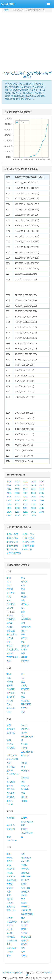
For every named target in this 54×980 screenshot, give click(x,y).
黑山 (23, 693)
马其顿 (10, 701)
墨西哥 (10, 771)
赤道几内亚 (26, 937)
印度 (23, 608)
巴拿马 (10, 801)
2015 (42, 485)
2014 (9, 489)
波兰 (23, 682)
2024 (9, 482)
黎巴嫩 (10, 623)
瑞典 (23, 712)
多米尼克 (11, 748)
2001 (33, 497)
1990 (42, 504)
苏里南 (10, 786)
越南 (23, 593)
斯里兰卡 (25, 604)
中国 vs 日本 (28, 534)
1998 (17, 501)
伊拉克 (10, 653)
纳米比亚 (25, 861)
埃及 (23, 854)
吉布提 (10, 884)
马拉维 (10, 952)
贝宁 (9, 892)
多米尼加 (11, 782)
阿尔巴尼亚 (26, 704)
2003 (17, 497)
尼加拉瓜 (11, 733)
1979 (9, 516)
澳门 (9, 582)
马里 (23, 952)
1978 (17, 516)
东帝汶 (24, 638)
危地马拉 (25, 789)
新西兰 (24, 818)
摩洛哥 (10, 899)
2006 (33, 493)
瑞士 (23, 674)
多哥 (9, 895)
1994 (9, 504)
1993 (17, 504)
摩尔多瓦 (25, 701)
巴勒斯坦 (11, 619)
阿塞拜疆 (25, 646)
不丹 (23, 634)
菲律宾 (10, 589)
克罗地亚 (11, 693)
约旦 (23, 616)
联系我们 (20, 973)
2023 (17, 482)
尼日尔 (10, 861)
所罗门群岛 (12, 840)
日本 (9, 585)
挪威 (23, 697)
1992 (25, 504)
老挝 (9, 600)
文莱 (23, 642)
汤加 (9, 837)
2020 (42, 482)
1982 (25, 512)
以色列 (10, 638)
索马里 (24, 944)
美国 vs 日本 (12, 538)
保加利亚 (11, 689)
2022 (25, 482)
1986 (33, 508)
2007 (25, 493)
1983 (17, 512)
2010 (42, 489)
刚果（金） (26, 888)
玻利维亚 (25, 729)
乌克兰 (24, 708)
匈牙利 (10, 682)
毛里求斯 (25, 869)
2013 (17, 489)
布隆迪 (10, 903)
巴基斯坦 (11, 604)
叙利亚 (10, 627)
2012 (25, 489)
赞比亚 (24, 925)
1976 (33, 516)
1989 (9, 508)
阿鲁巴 (24, 797)
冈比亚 (10, 929)
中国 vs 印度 (28, 542)
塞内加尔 (25, 922)
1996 (33, 501)
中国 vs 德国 (28, 538)
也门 (23, 623)
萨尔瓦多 (11, 797)
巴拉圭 (24, 733)
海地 (23, 767)
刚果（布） (12, 910)
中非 (9, 944)
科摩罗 (10, 918)
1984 (9, 512)
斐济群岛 (11, 825)
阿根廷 (24, 801)
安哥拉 (10, 858)
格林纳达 (11, 767)
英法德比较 (27, 549)
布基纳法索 (26, 876)
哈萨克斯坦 (26, 627)
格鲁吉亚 (11, 631)
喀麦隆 (24, 895)
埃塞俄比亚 (26, 910)
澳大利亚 (11, 818)
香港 (23, 578)
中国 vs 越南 (12, 546)
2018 (17, 485)
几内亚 (24, 884)
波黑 (9, 712)
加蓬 (23, 948)
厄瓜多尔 (11, 789)
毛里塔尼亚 (12, 880)
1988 (17, 508)
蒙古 (23, 612)
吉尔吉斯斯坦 (13, 657)
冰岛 (9, 678)
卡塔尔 (10, 646)
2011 (33, 489)
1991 (33, 504)
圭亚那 (24, 748)
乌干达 (24, 956)
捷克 (23, 678)
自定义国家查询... (15, 553)
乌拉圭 (24, 744)
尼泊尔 (10, 608)
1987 (25, 508)
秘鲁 (23, 782)
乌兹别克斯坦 (13, 650)
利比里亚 (11, 869)
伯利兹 (24, 763)
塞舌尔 (10, 888)
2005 (42, 493)
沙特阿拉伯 (26, 619)
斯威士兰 (25, 941)
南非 (9, 854)
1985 (42, 508)
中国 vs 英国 (12, 542)
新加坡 (24, 582)
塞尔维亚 (11, 708)
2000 (42, 497)
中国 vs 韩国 (28, 546)
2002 (25, 497)
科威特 (24, 650)
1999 (9, 501)
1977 (25, 516)
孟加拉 (10, 616)
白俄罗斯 (11, 697)
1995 (42, 501)
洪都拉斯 (25, 778)
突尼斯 (24, 933)
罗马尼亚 (25, 689)
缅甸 (23, 600)
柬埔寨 (24, 597)
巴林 (9, 661)
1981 (33, 512)
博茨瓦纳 (11, 876)
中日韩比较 (12, 549)
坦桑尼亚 (25, 873)
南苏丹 (24, 929)
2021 (33, 482)
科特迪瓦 (11, 937)
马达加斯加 (12, 922)
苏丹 (9, 956)
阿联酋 (24, 657)
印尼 (9, 597)
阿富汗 (24, 631)
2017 (25, 485)
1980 (42, 512)
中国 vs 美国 (12, 534)
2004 (9, 497)
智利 (9, 740)
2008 (17, 493)
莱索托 (24, 903)
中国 (9, 578)
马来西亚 (11, 593)
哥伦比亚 (25, 786)
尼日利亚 (25, 892)
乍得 (23, 899)
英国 (9, 674)
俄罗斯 (10, 685)
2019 (9, 485)
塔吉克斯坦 (12, 634)
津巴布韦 (25, 907)
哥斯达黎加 (12, 755)
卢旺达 (10, 925)
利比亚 (10, 873)
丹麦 (9, 704)
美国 (9, 725)
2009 (9, 493)
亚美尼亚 (25, 661)
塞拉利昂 (25, 880)
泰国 (23, 585)
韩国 (23, 589)
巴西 (23, 793)
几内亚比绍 (12, 941)
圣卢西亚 (25, 771)
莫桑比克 (11, 907)
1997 (25, 501)
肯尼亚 (10, 933)
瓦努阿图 (11, 829)
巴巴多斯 (11, 793)
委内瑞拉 (11, 729)
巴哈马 (10, 804)
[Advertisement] (27, 40)
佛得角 (24, 865)
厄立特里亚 (12, 948)
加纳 (9, 865)
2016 (33, 485)
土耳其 (24, 685)
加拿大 (24, 725)
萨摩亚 (24, 829)
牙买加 (10, 744)
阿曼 (9, 642)
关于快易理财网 (9, 973)
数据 (6, 10)
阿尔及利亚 (26, 858)
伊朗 (23, 653)
